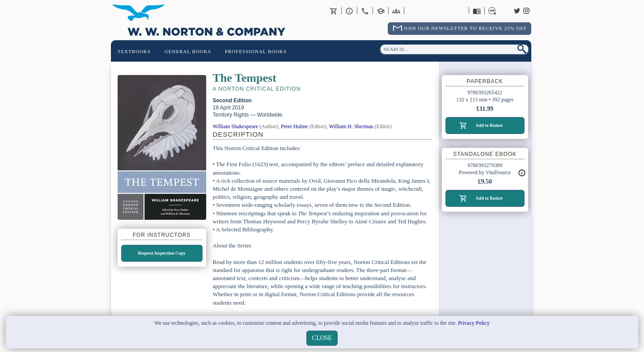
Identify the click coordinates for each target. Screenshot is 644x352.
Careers (492, 11)
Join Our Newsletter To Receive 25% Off (465, 28)
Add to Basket (489, 125)
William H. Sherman (351, 126)
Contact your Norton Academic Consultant (381, 11)
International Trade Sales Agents (396, 11)
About (349, 11)
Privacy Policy (474, 323)
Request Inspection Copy (162, 253)
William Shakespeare (236, 126)
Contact (365, 11)
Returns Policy (436, 11)
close (322, 338)
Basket (334, 11)
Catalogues (477, 11)
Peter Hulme (294, 126)
